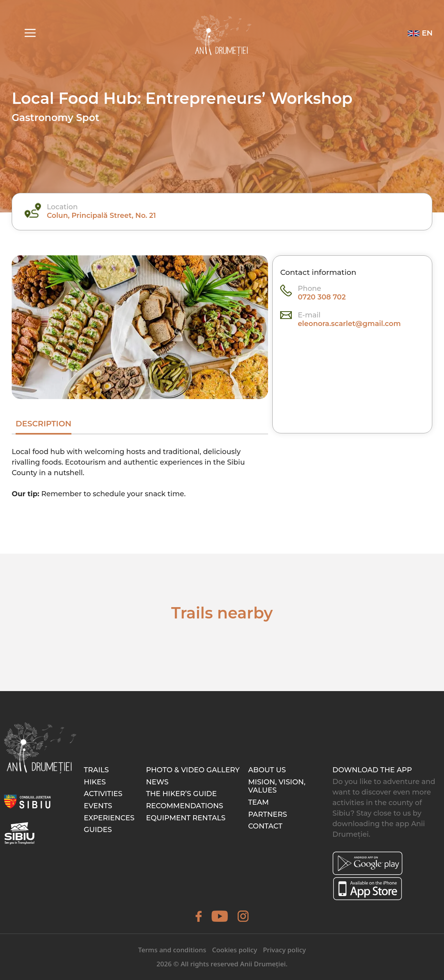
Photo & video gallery (193, 770)
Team (258, 802)
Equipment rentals (186, 818)
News (157, 782)
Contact (265, 826)
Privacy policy (284, 950)
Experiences (109, 818)
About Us (267, 770)
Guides (98, 830)
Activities (103, 794)
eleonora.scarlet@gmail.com (349, 324)
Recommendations (185, 806)
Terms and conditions (172, 950)
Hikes (95, 782)
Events (98, 806)
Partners (268, 814)
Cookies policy (234, 950)
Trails (96, 770)
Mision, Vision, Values (277, 786)
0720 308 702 (322, 297)
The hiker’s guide (181, 794)
